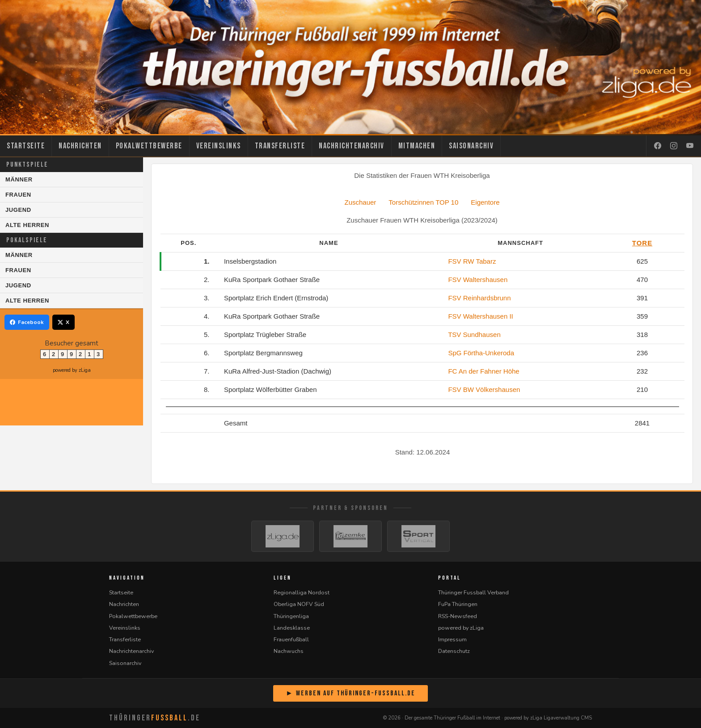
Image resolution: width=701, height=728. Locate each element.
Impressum (452, 639)
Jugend (18, 210)
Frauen (18, 195)
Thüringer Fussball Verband (473, 592)
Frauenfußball (291, 639)
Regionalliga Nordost (302, 592)
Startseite (26, 146)
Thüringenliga (291, 616)
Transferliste (280, 146)
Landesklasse (292, 628)
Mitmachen (417, 146)
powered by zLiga (72, 370)
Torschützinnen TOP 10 (423, 202)
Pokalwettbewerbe (149, 146)
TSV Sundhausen (474, 335)
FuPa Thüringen (458, 604)
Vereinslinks (219, 146)
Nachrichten (80, 146)
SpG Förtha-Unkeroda (481, 353)
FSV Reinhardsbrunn (479, 298)
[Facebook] (658, 146)
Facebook (27, 322)
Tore (642, 243)
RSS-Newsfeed (458, 616)
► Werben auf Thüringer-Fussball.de (350, 693)
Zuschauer (360, 202)
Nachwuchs (289, 651)
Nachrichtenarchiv (352, 146)
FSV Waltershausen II (480, 316)
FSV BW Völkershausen (484, 389)
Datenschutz (454, 651)
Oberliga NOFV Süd (299, 604)
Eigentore (485, 202)
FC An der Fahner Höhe (484, 371)
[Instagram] (674, 146)
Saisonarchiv (471, 146)
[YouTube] (690, 146)
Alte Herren (27, 225)
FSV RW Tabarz (472, 261)
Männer (19, 179)
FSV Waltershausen (478, 280)
